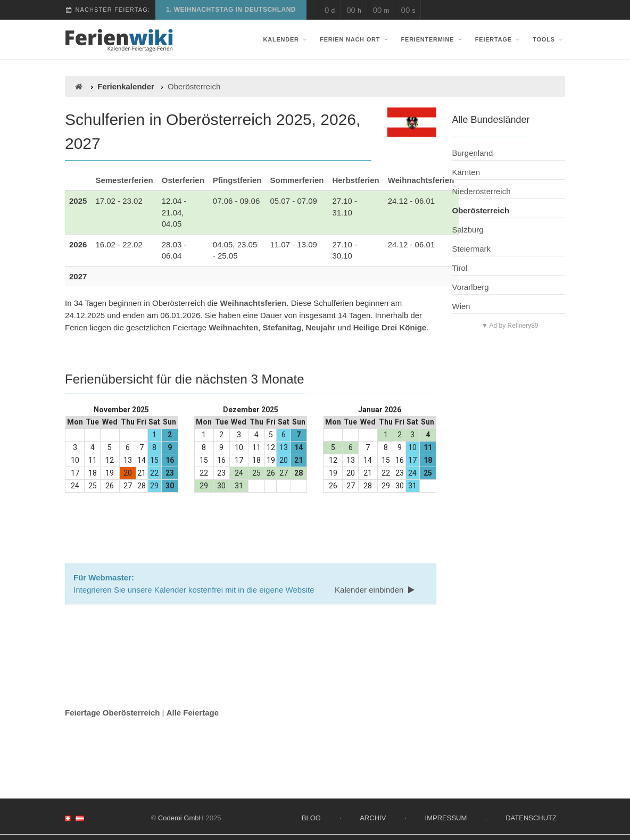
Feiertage (499, 39)
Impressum (446, 818)
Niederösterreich (482, 191)
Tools (549, 39)
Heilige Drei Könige (390, 327)
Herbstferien (355, 180)
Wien (461, 306)
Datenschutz (531, 818)
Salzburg (468, 230)
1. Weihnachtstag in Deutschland (231, 10)
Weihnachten (233, 327)
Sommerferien (297, 180)
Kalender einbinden (376, 590)
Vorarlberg (471, 287)
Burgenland (473, 153)
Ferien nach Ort (355, 39)
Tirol (460, 268)
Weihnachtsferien (421, 180)
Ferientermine (433, 39)
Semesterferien (124, 180)
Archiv (373, 818)
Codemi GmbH (181, 818)
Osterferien (183, 180)
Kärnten (466, 172)
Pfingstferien (237, 180)
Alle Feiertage (193, 713)
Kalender (286, 39)
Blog (311, 818)
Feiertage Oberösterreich (112, 713)
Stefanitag (282, 327)
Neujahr (320, 327)
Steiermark (472, 249)
